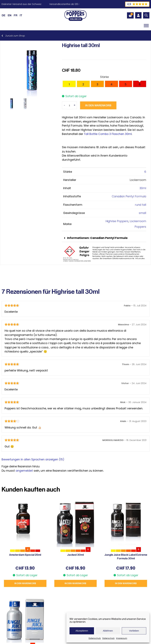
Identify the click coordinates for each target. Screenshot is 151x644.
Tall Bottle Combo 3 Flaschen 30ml (108, 134)
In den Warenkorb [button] (25, 583)
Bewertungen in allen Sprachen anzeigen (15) (33, 459)
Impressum (122, 638)
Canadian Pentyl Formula (129, 196)
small (142, 213)
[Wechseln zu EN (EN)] (10, 15)
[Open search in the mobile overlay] (146, 15)
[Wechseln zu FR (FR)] (16, 15)
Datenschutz (95, 638)
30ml (143, 188)
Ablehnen (108, 631)
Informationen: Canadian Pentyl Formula (97, 238)
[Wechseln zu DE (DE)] (4, 15)
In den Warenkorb (98, 105)
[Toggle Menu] (146, 26)
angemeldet (24, 471)
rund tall (140, 205)
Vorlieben (134, 631)
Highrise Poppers (117, 221)
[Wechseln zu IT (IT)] (21, 15)
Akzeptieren (82, 631)
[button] (104, 238)
